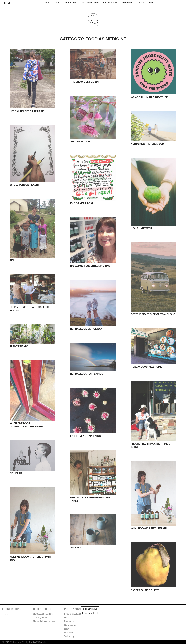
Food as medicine (72, 614)
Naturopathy (71, 3)
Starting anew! (40, 618)
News (67, 629)
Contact (141, 3)
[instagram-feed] (90, 610)
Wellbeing (69, 636)
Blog (152, 3)
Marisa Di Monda (38, 642)
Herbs (67, 618)
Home (48, 3)
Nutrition (68, 632)
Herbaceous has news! (44, 614)
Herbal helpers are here (44, 621)
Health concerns (90, 3)
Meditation (127, 3)
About (57, 3)
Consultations (110, 3)
